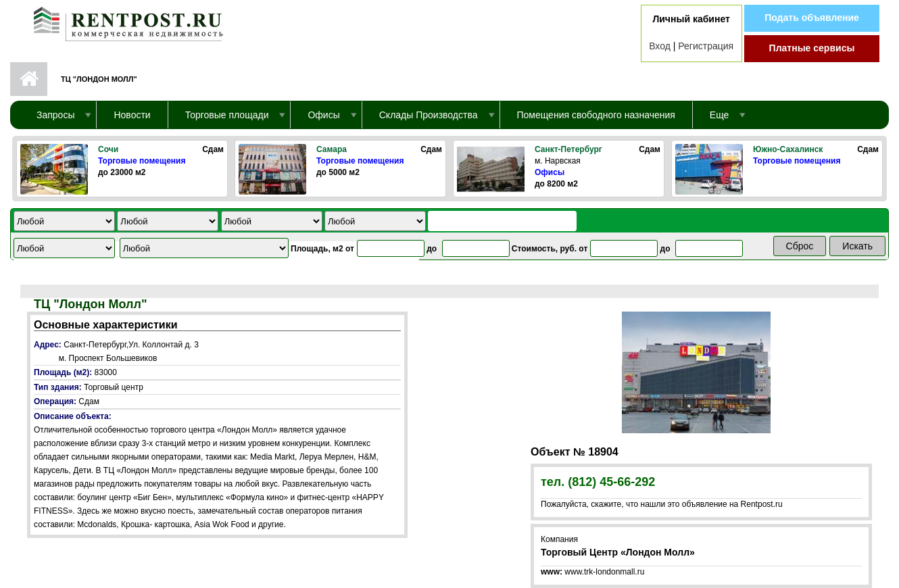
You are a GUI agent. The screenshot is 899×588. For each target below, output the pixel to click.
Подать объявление (812, 18)
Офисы (550, 172)
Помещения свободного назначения (596, 115)
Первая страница (29, 79)
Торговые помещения (142, 161)
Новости (132, 115)
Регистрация (706, 46)
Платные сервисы (812, 48)
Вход (660, 46)
